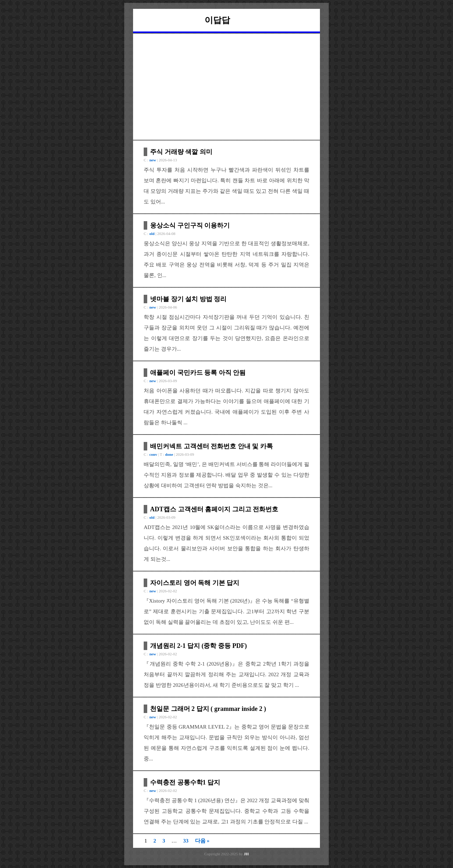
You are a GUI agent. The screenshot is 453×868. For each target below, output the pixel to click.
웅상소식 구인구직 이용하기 (190, 225)
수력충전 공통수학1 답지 (185, 782)
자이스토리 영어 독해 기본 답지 (195, 583)
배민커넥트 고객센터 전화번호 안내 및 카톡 (211, 446)
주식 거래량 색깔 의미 (181, 152)
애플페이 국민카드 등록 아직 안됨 (198, 373)
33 (186, 841)
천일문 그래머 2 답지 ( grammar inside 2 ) (208, 709)
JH (246, 854)
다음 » (202, 841)
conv (153, 454)
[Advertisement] (226, 87)
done (169, 454)
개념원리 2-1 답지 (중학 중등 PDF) (198, 646)
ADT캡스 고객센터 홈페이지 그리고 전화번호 (214, 509)
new (153, 160)
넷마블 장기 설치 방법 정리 (188, 299)
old (152, 234)
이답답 (217, 20)
